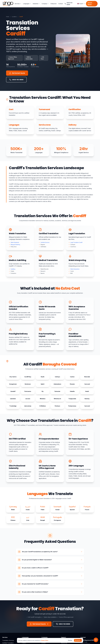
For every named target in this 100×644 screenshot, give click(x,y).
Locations (14, 17)
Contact (61, 4)
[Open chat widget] (96, 640)
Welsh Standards (15, 242)
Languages (27, 4)
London (44, 643)
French (24, 643)
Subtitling (13, 269)
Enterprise (54, 4)
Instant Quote (90, 4)
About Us (44, 640)
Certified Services (45, 242)
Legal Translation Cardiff (76, 242)
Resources (64, 643)
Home (8, 17)
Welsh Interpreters (75, 269)
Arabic (24, 640)
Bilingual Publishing (15, 245)
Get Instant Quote (17, 73)
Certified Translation (8, 643)
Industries (36, 4)
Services (18, 4)
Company (45, 4)
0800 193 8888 (65, 640)
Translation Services (8, 640)
